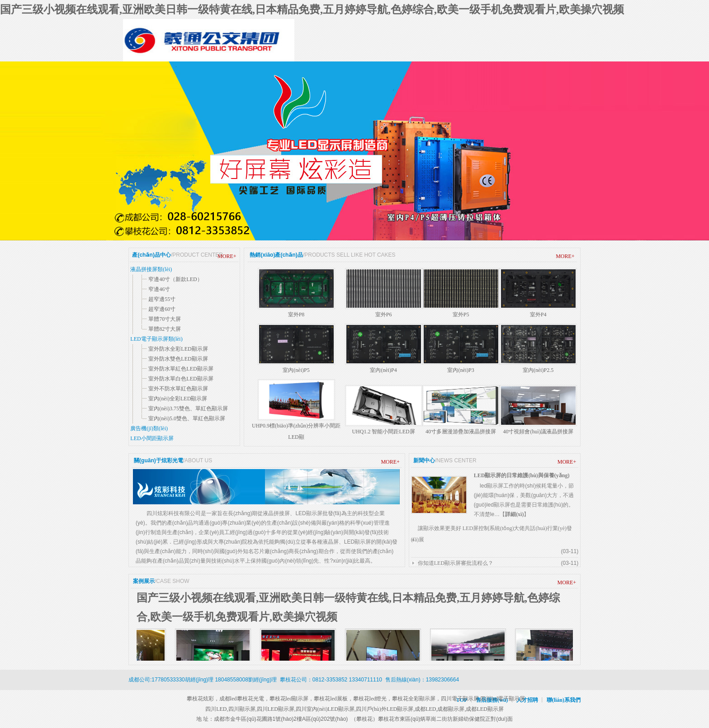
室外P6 (384, 315)
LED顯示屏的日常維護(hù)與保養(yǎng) (522, 475)
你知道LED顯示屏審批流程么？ (456, 563)
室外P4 (538, 315)
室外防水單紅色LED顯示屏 (181, 369)
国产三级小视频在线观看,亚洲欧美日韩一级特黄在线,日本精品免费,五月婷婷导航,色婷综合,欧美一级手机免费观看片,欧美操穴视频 (312, 9)
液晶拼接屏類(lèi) (151, 269)
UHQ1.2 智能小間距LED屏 (383, 432)
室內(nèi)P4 (383, 370)
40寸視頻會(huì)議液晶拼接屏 (538, 432)
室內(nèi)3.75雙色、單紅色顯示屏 (188, 409)
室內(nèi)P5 (296, 370)
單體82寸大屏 (165, 329)
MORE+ (227, 256)
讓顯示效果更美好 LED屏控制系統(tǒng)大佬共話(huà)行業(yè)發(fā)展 (492, 534)
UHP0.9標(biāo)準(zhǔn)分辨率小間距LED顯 (296, 431)
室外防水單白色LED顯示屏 (181, 379)
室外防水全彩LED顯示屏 (178, 349)
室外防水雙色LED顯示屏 (178, 359)
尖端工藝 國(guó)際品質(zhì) (354, 151)
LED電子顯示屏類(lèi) (156, 339)
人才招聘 (527, 700)
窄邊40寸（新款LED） (175, 279)
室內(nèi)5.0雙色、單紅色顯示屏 (187, 418)
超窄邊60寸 (162, 309)
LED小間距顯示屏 (152, 438)
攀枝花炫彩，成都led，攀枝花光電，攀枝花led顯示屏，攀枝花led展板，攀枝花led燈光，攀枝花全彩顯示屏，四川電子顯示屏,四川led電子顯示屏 (354, 699)
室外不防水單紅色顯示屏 (178, 389)
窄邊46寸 (159, 289)
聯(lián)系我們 (564, 700)
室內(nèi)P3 (461, 370)
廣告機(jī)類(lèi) (149, 428)
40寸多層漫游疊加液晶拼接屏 (461, 432)
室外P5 (461, 315)
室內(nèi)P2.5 (538, 370)
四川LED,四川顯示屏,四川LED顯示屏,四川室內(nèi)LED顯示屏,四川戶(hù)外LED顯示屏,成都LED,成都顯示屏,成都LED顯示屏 (354, 709)
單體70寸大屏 (165, 319)
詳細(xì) (514, 514)
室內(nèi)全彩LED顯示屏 (178, 399)
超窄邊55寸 (162, 299)
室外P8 (296, 315)
